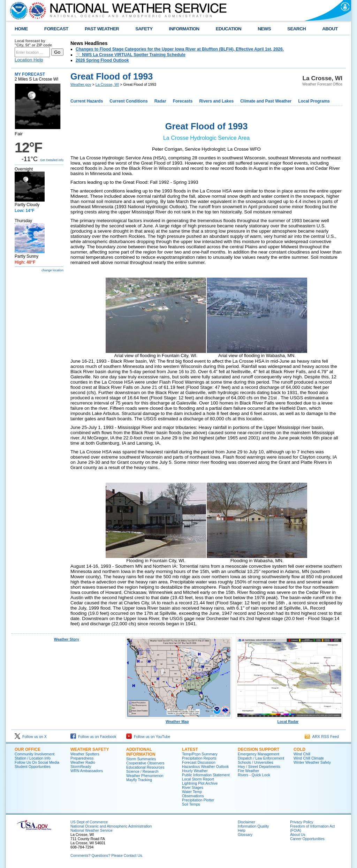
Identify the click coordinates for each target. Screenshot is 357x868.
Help (242, 830)
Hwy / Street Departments (259, 767)
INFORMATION (184, 29)
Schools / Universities (256, 762)
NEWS (264, 29)
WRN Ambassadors (87, 771)
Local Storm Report (198, 779)
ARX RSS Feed (322, 737)
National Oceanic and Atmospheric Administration (111, 826)
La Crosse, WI (107, 84)
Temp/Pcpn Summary (200, 754)
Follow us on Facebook (93, 737)
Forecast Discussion (199, 762)
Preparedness (82, 758)
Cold (299, 749)
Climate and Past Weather (266, 101)
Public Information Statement (206, 775)
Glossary (245, 835)
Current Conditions (128, 101)
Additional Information (141, 752)
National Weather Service (92, 830)
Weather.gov (81, 84)
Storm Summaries (141, 759)
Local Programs (314, 101)
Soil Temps (191, 804)
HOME (21, 29)
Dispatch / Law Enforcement (261, 758)
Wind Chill (302, 754)
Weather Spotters (85, 754)
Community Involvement (35, 754)
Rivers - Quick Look (254, 775)
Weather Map (179, 720)
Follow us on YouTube (148, 737)
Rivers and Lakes (216, 101)
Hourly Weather (195, 771)
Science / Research (142, 771)
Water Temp (192, 792)
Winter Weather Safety (312, 762)
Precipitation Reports (199, 758)
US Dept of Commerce (89, 822)
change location (52, 270)
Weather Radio (83, 762)
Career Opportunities (307, 839)
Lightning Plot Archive (200, 783)
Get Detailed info (52, 160)
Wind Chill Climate (309, 758)
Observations (193, 796)
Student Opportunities (33, 767)
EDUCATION (229, 29)
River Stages (193, 787)
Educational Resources (145, 767)
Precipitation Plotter (198, 800)
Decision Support (259, 749)
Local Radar (289, 720)
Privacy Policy (302, 822)
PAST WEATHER (102, 29)
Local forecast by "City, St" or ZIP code (33, 43)
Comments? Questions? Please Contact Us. (107, 855)
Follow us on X (31, 737)
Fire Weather (248, 771)
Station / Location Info (33, 758)
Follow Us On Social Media (37, 762)
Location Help (29, 60)
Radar (160, 101)
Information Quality (253, 826)
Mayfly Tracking (139, 780)
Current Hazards (87, 101)
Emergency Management (259, 754)
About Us (298, 835)
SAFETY (144, 29)
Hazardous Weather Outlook (205, 767)
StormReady (81, 767)
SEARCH (297, 29)
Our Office (28, 749)
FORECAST (56, 29)
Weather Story (67, 639)
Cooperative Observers (145, 763)
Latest (190, 749)
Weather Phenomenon (145, 776)
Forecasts (183, 101)
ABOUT (330, 29)
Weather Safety (90, 749)
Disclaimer (246, 822)
